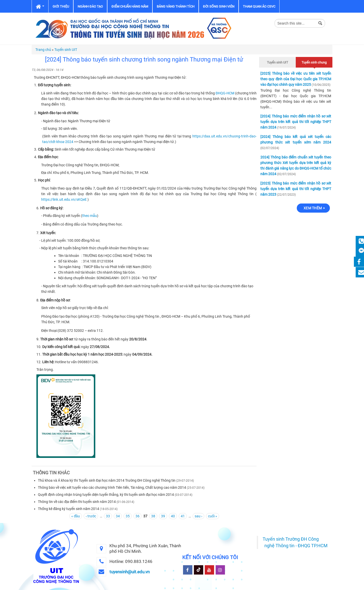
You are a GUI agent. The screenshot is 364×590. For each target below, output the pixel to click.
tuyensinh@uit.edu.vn (130, 572)
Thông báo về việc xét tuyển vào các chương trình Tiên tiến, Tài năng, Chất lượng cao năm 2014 (112, 487)
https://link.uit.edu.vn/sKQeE (64, 199)
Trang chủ (43, 50)
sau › (198, 516)
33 (108, 516)
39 (163, 516)
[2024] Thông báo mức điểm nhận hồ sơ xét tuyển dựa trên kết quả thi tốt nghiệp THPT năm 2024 (296, 122)
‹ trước (91, 516)
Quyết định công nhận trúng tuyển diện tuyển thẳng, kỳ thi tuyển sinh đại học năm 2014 (106, 495)
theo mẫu (90, 216)
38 (153, 516)
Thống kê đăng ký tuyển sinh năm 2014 (69, 509)
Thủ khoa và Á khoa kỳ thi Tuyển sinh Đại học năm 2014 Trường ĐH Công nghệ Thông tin (107, 480)
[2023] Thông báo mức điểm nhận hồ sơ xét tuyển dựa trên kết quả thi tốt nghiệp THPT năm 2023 (296, 189)
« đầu (76, 516)
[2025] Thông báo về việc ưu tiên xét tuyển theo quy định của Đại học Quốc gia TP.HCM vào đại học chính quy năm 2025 (296, 79)
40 (173, 516)
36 (138, 516)
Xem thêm (313, 208)
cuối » (213, 516)
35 (128, 516)
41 (183, 516)
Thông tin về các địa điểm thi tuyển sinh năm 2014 (77, 502)
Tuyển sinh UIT (66, 50)
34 (118, 516)
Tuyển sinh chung (314, 62)
